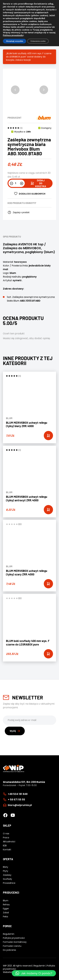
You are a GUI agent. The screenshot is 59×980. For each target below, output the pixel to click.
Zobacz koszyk (23, 60)
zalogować (22, 338)
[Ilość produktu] (17, 183)
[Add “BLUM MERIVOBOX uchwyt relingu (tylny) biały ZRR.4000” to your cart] (48, 436)
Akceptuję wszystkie (15, 41)
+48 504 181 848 (18, 794)
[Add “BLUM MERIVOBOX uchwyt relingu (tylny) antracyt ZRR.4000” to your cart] (48, 510)
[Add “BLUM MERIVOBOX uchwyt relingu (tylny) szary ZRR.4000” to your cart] (48, 584)
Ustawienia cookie (38, 41)
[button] (15, 90)
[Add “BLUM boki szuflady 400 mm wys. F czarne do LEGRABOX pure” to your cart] (48, 654)
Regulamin (39, 966)
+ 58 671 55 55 (16, 800)
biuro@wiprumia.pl (20, 805)
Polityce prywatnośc (13, 35)
